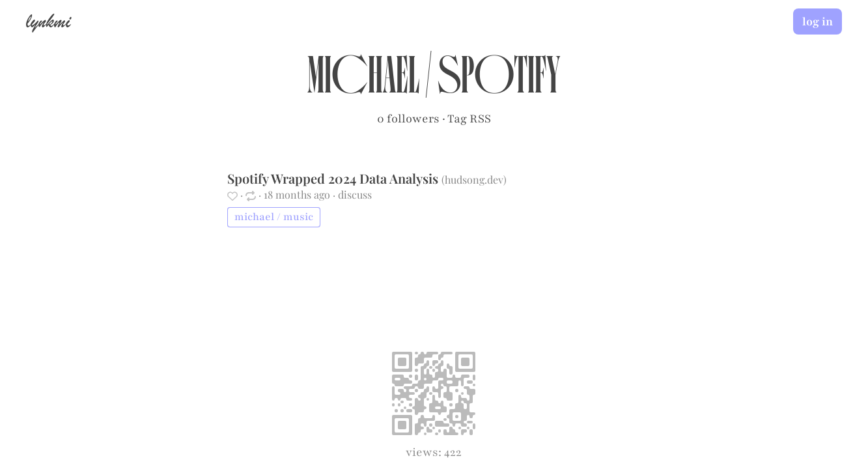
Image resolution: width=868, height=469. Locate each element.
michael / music (274, 217)
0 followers (408, 119)
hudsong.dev (474, 179)
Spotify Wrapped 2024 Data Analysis (334, 178)
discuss (355, 194)
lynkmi (48, 21)
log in (818, 21)
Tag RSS (469, 119)
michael (363, 82)
